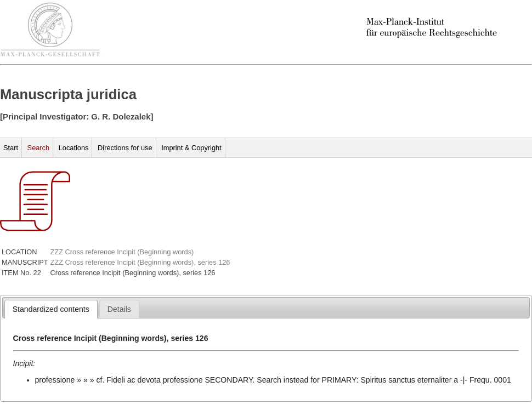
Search (39, 148)
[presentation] (51, 309)
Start (11, 148)
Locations (74, 148)
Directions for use (125, 148)
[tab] (51, 309)
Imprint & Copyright (191, 148)
